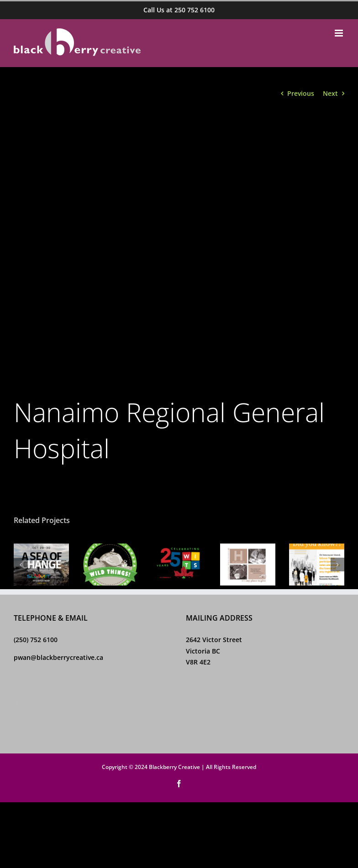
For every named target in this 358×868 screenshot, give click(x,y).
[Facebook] (17, 702)
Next (330, 93)
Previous (301, 93)
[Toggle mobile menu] (340, 33)
